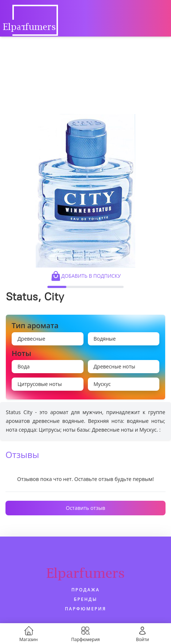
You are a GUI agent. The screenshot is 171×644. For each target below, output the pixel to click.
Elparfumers (85, 573)
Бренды (85, 599)
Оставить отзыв (86, 508)
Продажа (86, 590)
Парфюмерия (85, 609)
